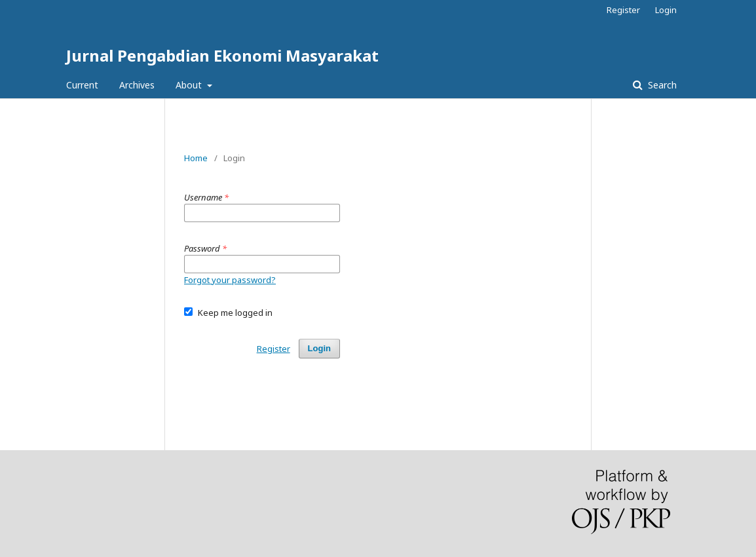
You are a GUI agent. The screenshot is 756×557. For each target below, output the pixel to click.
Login (666, 10)
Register (623, 10)
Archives (137, 85)
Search (661, 85)
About (190, 85)
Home (196, 158)
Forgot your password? (230, 280)
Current (82, 85)
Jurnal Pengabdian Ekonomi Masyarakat (222, 55)
